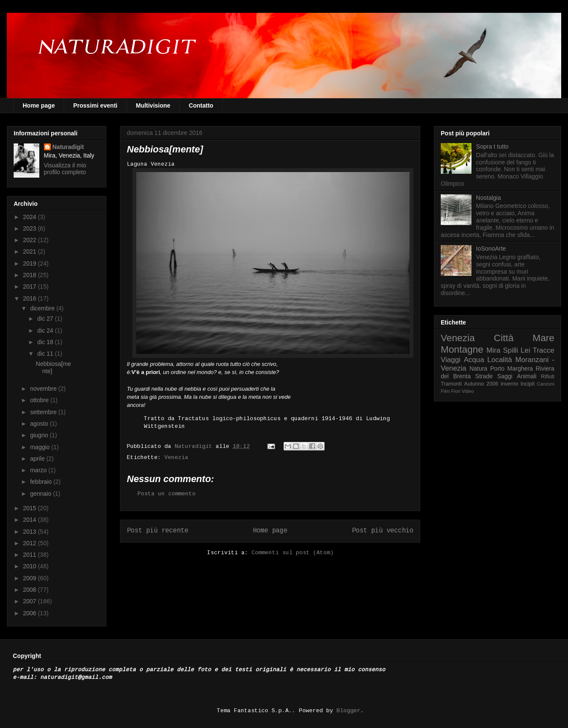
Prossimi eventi (95, 105)
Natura (478, 368)
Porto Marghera (512, 368)
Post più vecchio (383, 531)
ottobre (40, 400)
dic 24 (46, 330)
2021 (31, 251)
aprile (38, 459)
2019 (31, 263)
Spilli (511, 350)
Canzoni (546, 384)
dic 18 (46, 342)
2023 (31, 228)
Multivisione (153, 105)
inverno (509, 384)
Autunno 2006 (481, 384)
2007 (31, 601)
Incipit (528, 384)
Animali (527, 376)
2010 (31, 566)
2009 (31, 578)
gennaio (41, 494)
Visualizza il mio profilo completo (65, 169)
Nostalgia (489, 198)
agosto (40, 424)
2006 (31, 613)
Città (504, 338)
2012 (31, 543)
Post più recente (158, 531)
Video (468, 391)
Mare (543, 338)
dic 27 (46, 319)
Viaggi (451, 360)
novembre (44, 389)
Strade (484, 376)
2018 (31, 275)
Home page (39, 105)
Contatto (201, 105)
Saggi (505, 376)
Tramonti (451, 384)
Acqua (474, 360)
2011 (31, 555)
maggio (41, 447)
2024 (31, 217)
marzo (39, 470)
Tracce (543, 350)
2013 (31, 532)
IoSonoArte (491, 249)
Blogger (348, 711)
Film (445, 391)
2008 (31, 590)
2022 (31, 240)
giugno (40, 435)
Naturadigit (195, 446)
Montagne (462, 349)
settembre (44, 412)
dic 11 (46, 354)
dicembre (43, 308)
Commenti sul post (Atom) (293, 553)
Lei (525, 350)
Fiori (456, 391)
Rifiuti (548, 377)
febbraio (41, 482)
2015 (31, 508)
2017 (31, 287)
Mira (493, 350)
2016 (31, 298)
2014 (31, 520)
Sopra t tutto (492, 146)
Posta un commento (167, 494)
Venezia (176, 458)
